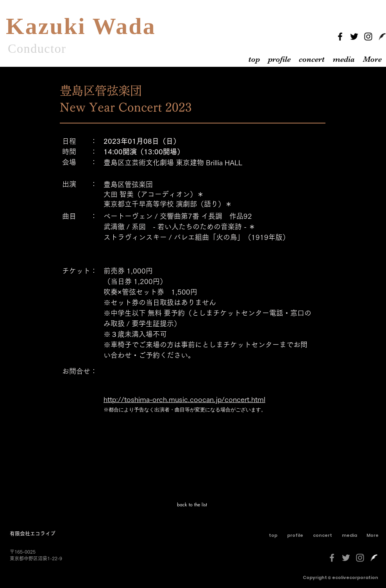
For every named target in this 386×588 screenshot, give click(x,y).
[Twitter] (354, 37)
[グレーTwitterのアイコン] (346, 558)
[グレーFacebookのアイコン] (332, 558)
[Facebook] (340, 37)
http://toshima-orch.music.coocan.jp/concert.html (184, 399)
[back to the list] (193, 505)
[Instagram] (368, 37)
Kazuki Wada (81, 26)
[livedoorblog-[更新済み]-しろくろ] (374, 558)
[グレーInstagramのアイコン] (360, 558)
